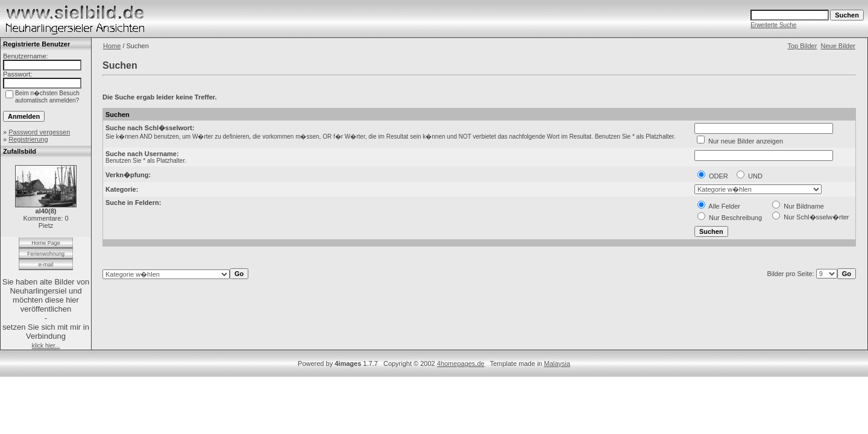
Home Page (46, 243)
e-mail (46, 265)
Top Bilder (802, 46)
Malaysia (557, 363)
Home (112, 46)
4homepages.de (461, 363)
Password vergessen (39, 132)
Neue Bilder (838, 46)
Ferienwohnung (46, 254)
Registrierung (28, 139)
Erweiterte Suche (773, 25)
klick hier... (46, 346)
